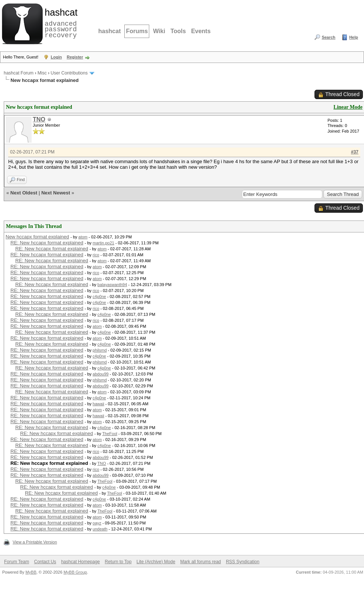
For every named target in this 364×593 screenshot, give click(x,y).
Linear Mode (348, 107)
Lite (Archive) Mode (156, 562)
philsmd (100, 350)
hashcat (109, 31)
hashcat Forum (19, 73)
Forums (137, 31)
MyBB (31, 572)
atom (83, 237)
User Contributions (69, 73)
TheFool (110, 434)
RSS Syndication (243, 562)
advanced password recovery (60, 23)
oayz (97, 523)
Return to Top (118, 562)
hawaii (98, 404)
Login (56, 57)
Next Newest (56, 193)
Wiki (159, 31)
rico (96, 255)
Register (75, 57)
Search (328, 37)
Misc (42, 73)
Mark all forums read (200, 562)
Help (354, 37)
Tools (178, 31)
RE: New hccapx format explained (47, 243)
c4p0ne (99, 296)
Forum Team (17, 562)
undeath (100, 529)
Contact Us (45, 562)
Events (201, 31)
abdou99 (101, 374)
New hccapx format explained (37, 237)
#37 (355, 152)
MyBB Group (75, 572)
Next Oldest (24, 193)
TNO (39, 119)
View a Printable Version (35, 542)
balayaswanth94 (112, 285)
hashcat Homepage (80, 562)
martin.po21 (103, 243)
